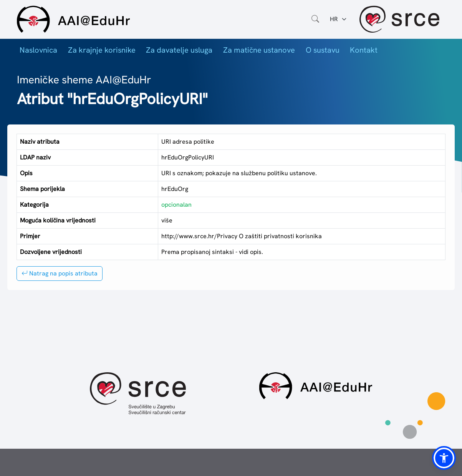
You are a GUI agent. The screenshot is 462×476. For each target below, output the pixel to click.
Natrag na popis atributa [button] (60, 273)
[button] (444, 458)
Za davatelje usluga (179, 50)
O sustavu (323, 50)
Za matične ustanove (259, 50)
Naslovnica (38, 50)
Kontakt (364, 50)
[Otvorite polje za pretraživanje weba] (315, 19)
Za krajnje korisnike (102, 50)
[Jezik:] (339, 19)
